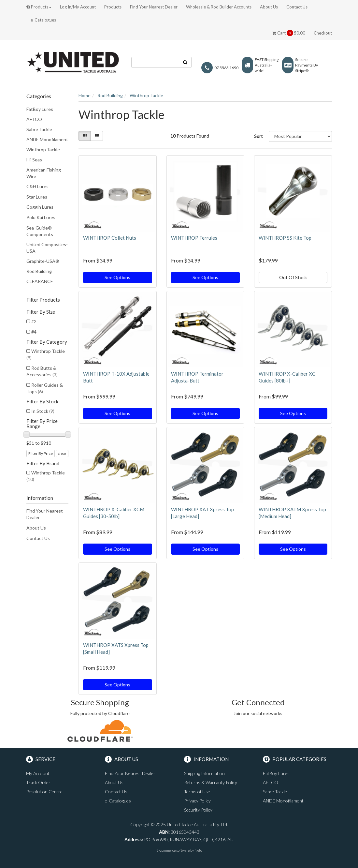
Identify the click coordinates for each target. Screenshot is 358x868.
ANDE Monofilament (47, 139)
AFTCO (34, 119)
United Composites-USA (47, 248)
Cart (289, 33)
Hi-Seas (34, 160)
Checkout (323, 33)
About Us (269, 7)
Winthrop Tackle (43, 150)
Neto (198, 850)
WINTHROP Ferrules (194, 238)
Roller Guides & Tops (45, 388)
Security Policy (198, 810)
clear (62, 453)
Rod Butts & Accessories (42, 371)
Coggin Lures (40, 207)
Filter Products (43, 300)
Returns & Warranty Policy (211, 782)
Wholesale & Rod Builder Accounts (219, 7)
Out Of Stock (293, 277)
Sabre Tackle (39, 129)
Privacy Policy (197, 801)
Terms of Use (197, 792)
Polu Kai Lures (41, 217)
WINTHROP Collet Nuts (110, 238)
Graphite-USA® (43, 261)
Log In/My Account (78, 7)
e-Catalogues (43, 20)
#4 (34, 332)
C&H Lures (37, 186)
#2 (34, 321)
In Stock (43, 411)
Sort (258, 136)
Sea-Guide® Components (40, 231)
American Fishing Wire (44, 173)
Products (39, 7)
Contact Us (297, 7)
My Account (38, 773)
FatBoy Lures (40, 109)
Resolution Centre (44, 792)
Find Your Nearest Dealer (154, 7)
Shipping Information (204, 773)
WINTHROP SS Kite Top (285, 238)
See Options (117, 277)
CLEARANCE (40, 281)
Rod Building (39, 271)
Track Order (38, 782)
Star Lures (37, 197)
